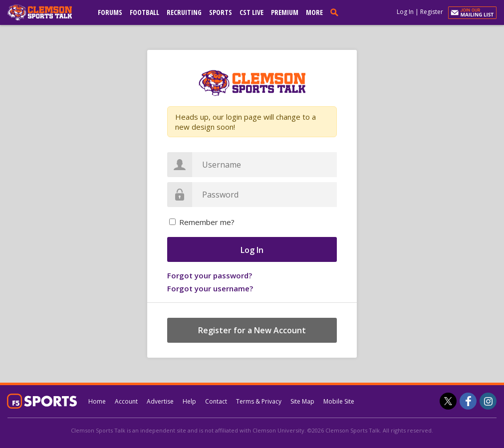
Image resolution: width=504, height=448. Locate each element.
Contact (216, 401)
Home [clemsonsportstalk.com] (97, 401)
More (314, 12)
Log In (405, 12)
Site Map (302, 401)
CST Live (252, 12)
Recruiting (184, 12)
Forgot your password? (210, 275)
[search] (336, 12)
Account (126, 401)
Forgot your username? (210, 288)
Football (144, 12)
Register (432, 12)
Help (189, 401)
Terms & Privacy (259, 401)
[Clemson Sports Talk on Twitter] (448, 401)
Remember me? (207, 222)
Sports (221, 12)
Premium (285, 12)
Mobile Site (339, 401)
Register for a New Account (252, 330)
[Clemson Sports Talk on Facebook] (468, 401)
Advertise (160, 401)
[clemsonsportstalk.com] (47, 12)
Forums (110, 12)
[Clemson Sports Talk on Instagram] (488, 401)
